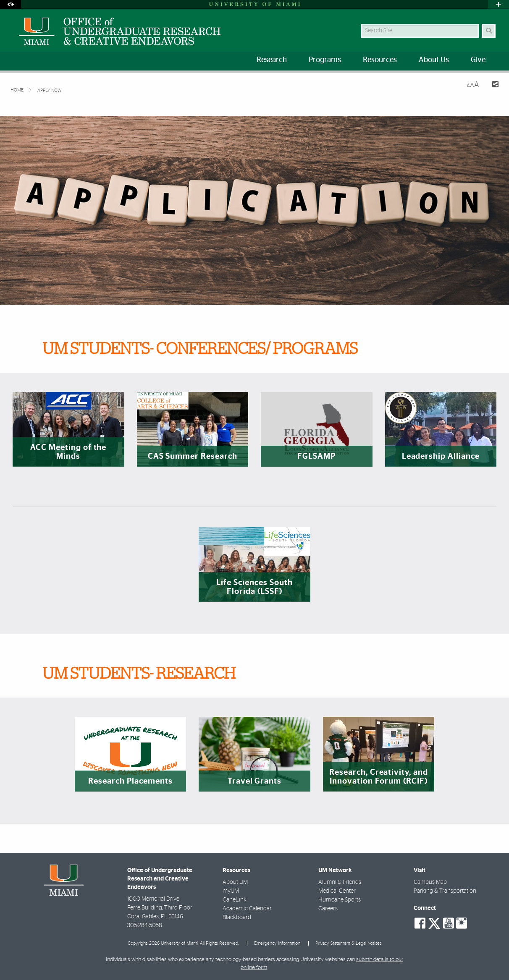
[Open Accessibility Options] (10, 4)
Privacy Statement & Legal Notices (349, 943)
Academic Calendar (247, 909)
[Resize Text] (473, 85)
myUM (231, 891)
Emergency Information (277, 943)
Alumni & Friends (340, 882)
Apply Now (50, 90)
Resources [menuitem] (380, 60)
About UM (235, 882)
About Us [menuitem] (434, 60)
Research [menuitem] (272, 60)
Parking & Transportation (445, 891)
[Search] (489, 31)
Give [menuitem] (478, 60)
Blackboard (237, 917)
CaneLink (235, 900)
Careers (328, 909)
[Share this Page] (492, 85)
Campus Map (430, 882)
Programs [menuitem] (325, 60)
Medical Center (337, 891)
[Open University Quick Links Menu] (499, 4)
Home (18, 90)
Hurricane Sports (340, 900)
